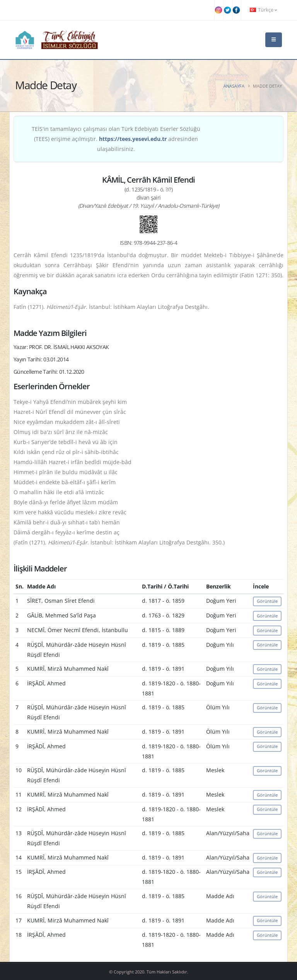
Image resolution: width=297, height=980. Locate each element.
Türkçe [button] (263, 10)
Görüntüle (267, 601)
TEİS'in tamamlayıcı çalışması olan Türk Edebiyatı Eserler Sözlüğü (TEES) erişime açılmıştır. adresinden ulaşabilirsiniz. (116, 139)
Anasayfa (234, 86)
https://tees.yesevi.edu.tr (133, 139)
